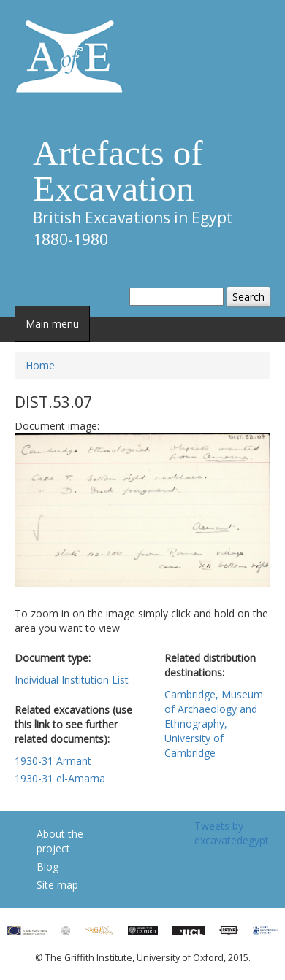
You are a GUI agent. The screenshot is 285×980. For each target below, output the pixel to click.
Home (40, 365)
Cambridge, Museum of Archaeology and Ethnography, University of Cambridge (214, 724)
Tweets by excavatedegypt (232, 833)
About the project (60, 841)
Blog (47, 867)
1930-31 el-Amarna (60, 778)
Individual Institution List (72, 680)
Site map (57, 885)
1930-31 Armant (53, 761)
